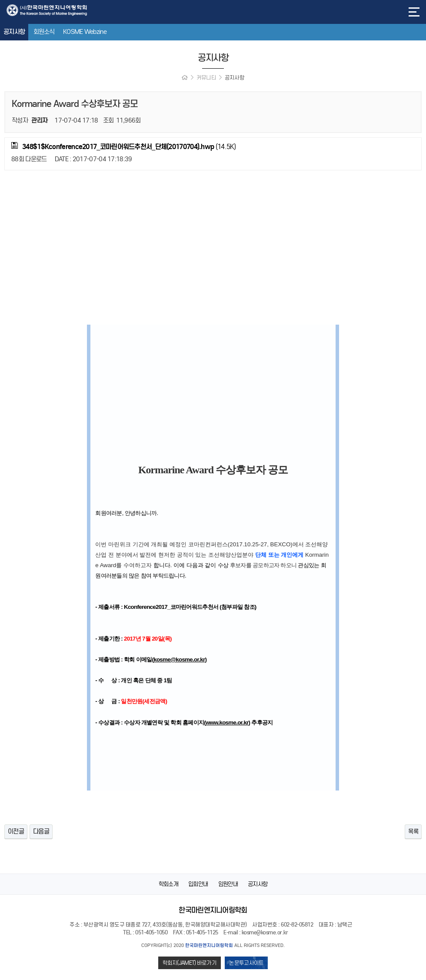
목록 (413, 831)
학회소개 (168, 884)
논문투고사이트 (246, 963)
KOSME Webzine (85, 32)
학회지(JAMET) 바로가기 (190, 963)
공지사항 (14, 32)
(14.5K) (123, 146)
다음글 (41, 831)
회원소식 (44, 32)
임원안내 (228, 884)
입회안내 (198, 884)
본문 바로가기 (0, 0)
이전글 (16, 831)
